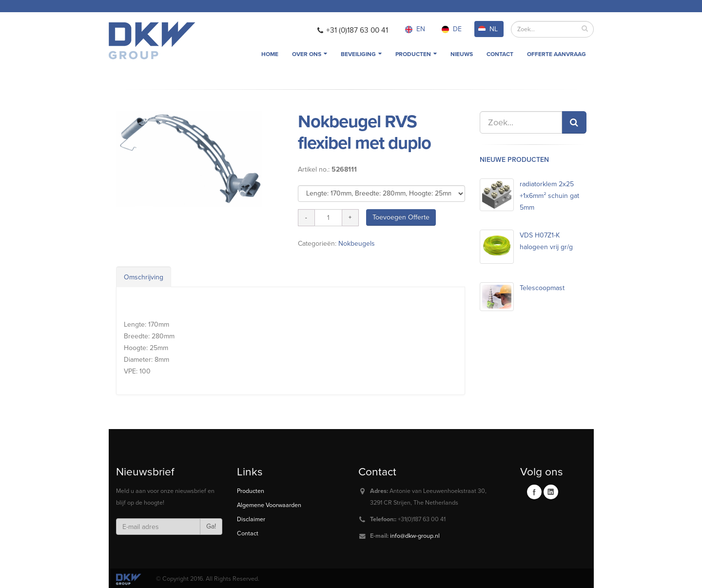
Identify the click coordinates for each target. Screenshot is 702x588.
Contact (500, 54)
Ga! (211, 526)
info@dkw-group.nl (415, 536)
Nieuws (462, 54)
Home (270, 54)
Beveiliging (361, 54)
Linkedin (551, 492)
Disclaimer (251, 519)
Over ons (310, 54)
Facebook (534, 492)
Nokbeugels (357, 244)
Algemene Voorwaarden (269, 505)
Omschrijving (144, 277)
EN (415, 29)
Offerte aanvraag (556, 54)
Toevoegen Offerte (401, 217)
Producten (416, 54)
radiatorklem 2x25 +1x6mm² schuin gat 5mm (549, 196)
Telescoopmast (542, 288)
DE (452, 29)
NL (488, 29)
